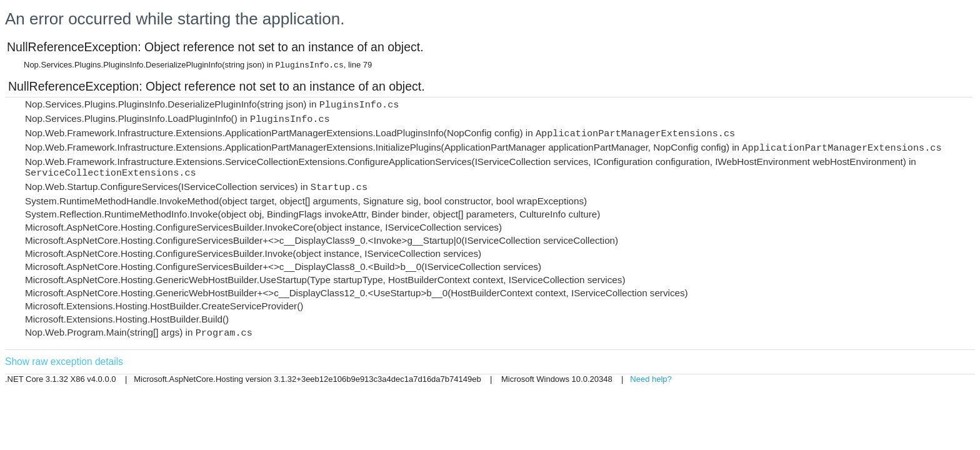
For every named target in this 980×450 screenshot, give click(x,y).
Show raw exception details (64, 362)
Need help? (651, 379)
